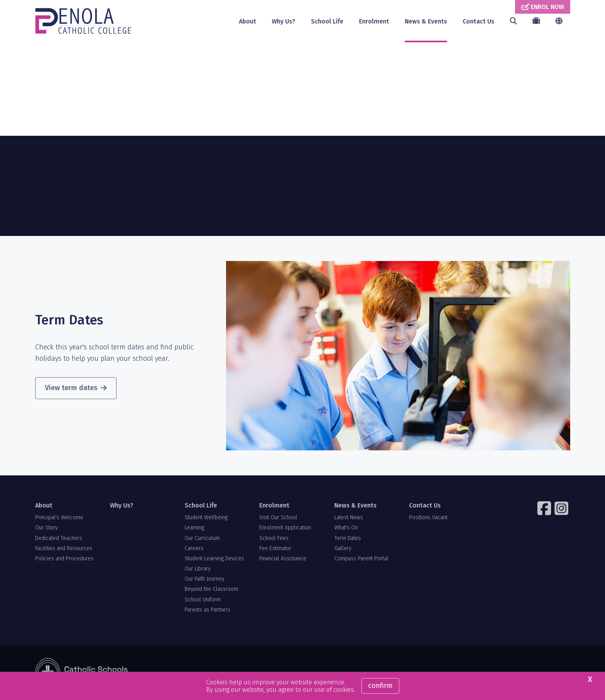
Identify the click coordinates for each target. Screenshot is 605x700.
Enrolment (374, 21)
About (248, 21)
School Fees (274, 539)
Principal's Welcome (59, 518)
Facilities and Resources (64, 549)
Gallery (343, 549)
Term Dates (348, 539)
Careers (194, 549)
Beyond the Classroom (211, 590)
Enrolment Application (285, 528)
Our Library (197, 569)
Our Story (46, 528)
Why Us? (284, 21)
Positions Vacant (428, 518)
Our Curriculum (202, 539)
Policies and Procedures (64, 559)
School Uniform (203, 600)
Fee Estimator (275, 549)
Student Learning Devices (214, 559)
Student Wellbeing (206, 518)
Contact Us (478, 21)
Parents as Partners (207, 610)
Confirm (380, 686)
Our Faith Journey (204, 579)
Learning (194, 528)
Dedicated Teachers (59, 539)
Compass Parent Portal (361, 559)
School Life (327, 21)
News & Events (426, 21)
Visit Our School (278, 518)
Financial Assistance (283, 559)
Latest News (349, 518)
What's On (346, 528)
